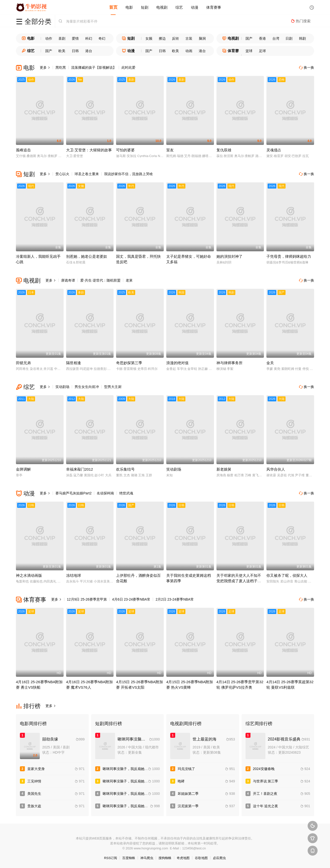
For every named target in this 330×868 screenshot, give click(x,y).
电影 (129, 7)
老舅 (129, 280)
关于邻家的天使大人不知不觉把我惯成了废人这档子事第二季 (239, 581)
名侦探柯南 (105, 493)
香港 (262, 38)
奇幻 (102, 38)
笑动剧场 (62, 387)
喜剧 (62, 38)
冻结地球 (74, 575)
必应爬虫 (219, 858)
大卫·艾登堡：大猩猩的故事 (89, 150)
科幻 (89, 38)
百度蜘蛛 (129, 858)
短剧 (145, 7)
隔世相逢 (74, 363)
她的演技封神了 (229, 256)
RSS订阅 (111, 858)
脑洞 (202, 38)
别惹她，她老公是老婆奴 (87, 256)
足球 (262, 51)
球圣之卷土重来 (87, 174)
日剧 (289, 38)
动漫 (195, 7)
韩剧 (302, 38)
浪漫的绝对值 (177, 363)
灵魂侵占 (274, 150)
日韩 (75, 51)
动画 (189, 51)
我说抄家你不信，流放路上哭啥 (128, 174)
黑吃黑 (61, 67)
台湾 (276, 38)
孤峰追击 (23, 150)
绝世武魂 (126, 493)
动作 (49, 38)
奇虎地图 (183, 858)
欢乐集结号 (125, 469)
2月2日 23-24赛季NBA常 (175, 599)
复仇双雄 (224, 150)
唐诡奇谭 (68, 280)
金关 (270, 363)
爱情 (75, 38)
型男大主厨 (113, 387)
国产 (249, 38)
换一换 (307, 68)
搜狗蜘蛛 (165, 858)
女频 (149, 38)
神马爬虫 (147, 858)
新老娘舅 (224, 469)
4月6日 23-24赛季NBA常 (131, 599)
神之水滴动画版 (29, 575)
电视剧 (162, 7)
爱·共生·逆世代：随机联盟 (100, 280)
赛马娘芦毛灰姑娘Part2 (73, 493)
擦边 (162, 38)
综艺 (179, 7)
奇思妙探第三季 (129, 363)
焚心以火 (62, 174)
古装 (189, 38)
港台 (89, 51)
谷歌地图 (201, 858)
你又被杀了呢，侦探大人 (287, 575)
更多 (45, 67)
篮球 (249, 51)
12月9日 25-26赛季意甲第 (87, 599)
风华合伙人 (276, 469)
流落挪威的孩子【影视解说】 (94, 67)
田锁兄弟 (23, 363)
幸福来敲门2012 (80, 469)
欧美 (62, 51)
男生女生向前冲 (87, 387)
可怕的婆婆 (125, 150)
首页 (113, 7)
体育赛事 (214, 7)
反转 (175, 38)
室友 (170, 150)
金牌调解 (23, 469)
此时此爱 (128, 67)
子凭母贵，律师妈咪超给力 (289, 256)
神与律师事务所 (229, 363)
